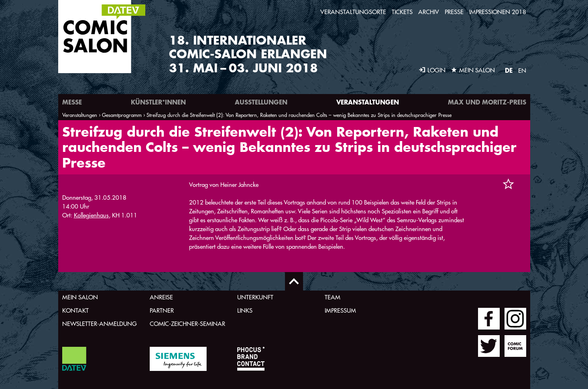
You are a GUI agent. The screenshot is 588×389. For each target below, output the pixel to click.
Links (245, 310)
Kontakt (75, 310)
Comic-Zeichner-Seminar (187, 324)
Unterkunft (255, 297)
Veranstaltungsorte (353, 12)
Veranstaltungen (368, 102)
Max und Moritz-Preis (487, 102)
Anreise (161, 297)
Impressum (340, 310)
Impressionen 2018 (498, 12)
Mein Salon (80, 297)
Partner (162, 310)
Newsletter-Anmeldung (100, 324)
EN (522, 71)
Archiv (429, 12)
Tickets (402, 12)
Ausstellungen (261, 102)
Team (333, 297)
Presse (454, 12)
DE (509, 70)
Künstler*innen (158, 102)
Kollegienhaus (91, 215)
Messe (72, 102)
